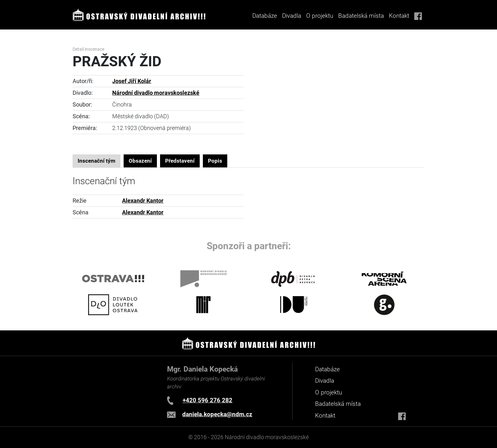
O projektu (320, 16)
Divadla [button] (292, 16)
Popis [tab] (215, 161)
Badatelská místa (361, 16)
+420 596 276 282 (207, 400)
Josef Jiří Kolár (132, 81)
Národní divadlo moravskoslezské (156, 93)
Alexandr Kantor (143, 201)
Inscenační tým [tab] (97, 161)
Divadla (325, 381)
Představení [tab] (180, 161)
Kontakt (399, 16)
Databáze (265, 16)
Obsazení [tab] (140, 161)
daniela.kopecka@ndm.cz (217, 414)
